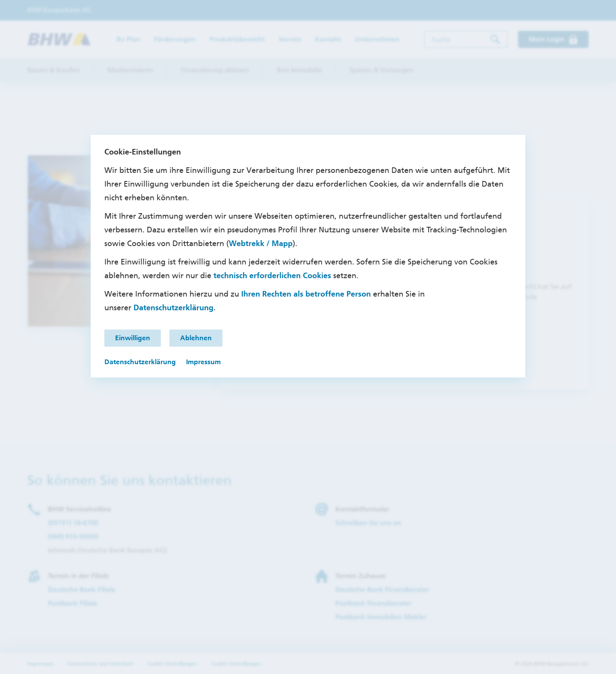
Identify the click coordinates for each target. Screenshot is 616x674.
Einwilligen (133, 338)
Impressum (203, 362)
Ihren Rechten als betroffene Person (306, 294)
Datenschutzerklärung (173, 308)
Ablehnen (196, 338)
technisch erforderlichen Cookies (272, 276)
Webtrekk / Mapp (261, 243)
